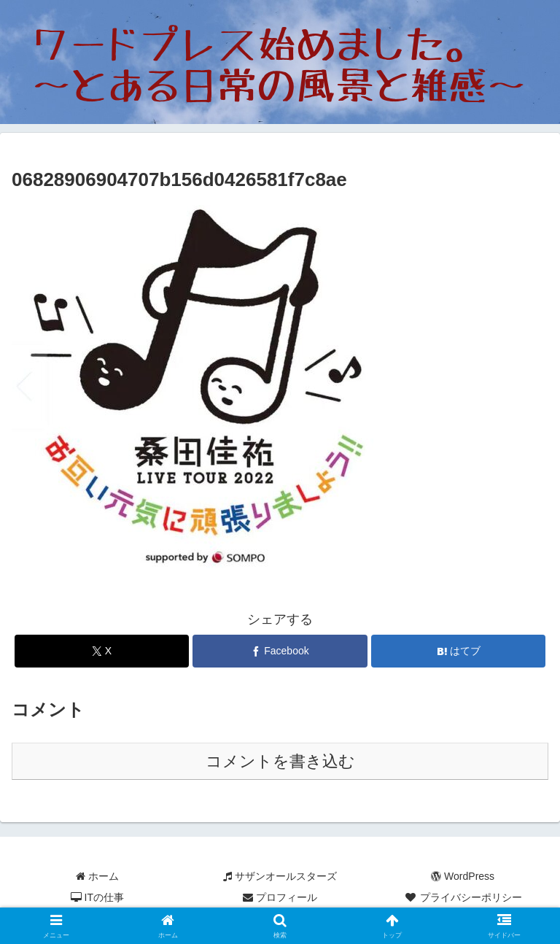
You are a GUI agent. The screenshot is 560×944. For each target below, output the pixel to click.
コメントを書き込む (280, 761)
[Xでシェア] (102, 651)
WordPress (463, 876)
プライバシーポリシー (463, 897)
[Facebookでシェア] (280, 651)
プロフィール (280, 897)
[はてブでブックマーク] (458, 651)
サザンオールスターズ (280, 876)
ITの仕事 (97, 897)
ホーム (97, 876)
